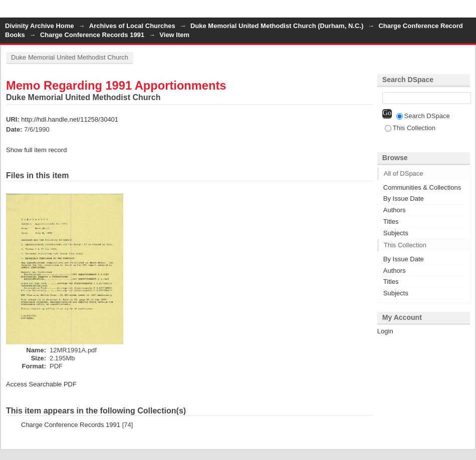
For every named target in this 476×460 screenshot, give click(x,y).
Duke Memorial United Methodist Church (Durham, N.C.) (277, 26)
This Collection (410, 128)
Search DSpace (423, 116)
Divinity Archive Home (40, 26)
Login (468, 12)
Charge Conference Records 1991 (92, 35)
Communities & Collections (422, 187)
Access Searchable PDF (41, 384)
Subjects (396, 233)
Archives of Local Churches (132, 26)
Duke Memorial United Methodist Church (70, 57)
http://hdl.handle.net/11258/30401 (70, 119)
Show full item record (36, 150)
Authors (395, 210)
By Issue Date (404, 198)
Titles (391, 221)
